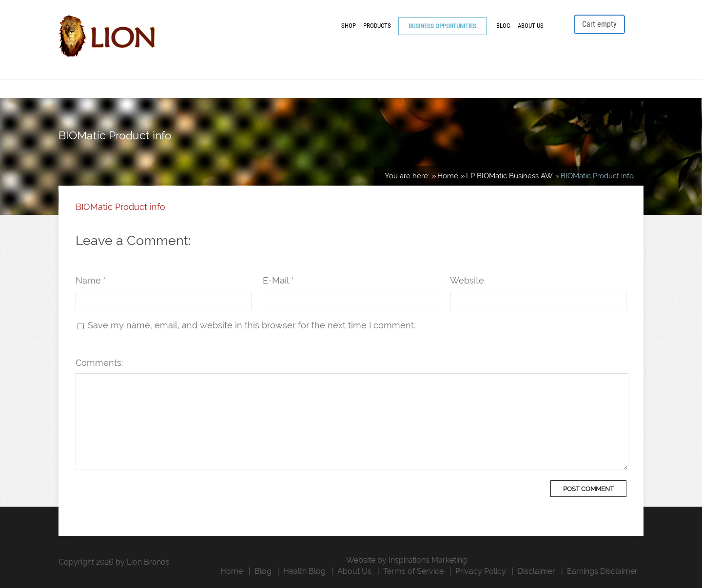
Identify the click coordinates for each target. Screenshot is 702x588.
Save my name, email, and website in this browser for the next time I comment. (252, 325)
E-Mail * (278, 280)
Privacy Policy (481, 571)
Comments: (99, 363)
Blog (503, 26)
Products (377, 26)
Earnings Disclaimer (602, 571)
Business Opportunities (442, 26)
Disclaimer (536, 571)
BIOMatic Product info (120, 207)
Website (467, 280)
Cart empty (599, 24)
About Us (531, 26)
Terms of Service (413, 571)
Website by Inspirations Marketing (407, 560)
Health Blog (304, 571)
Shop (349, 26)
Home (232, 571)
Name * (91, 280)
